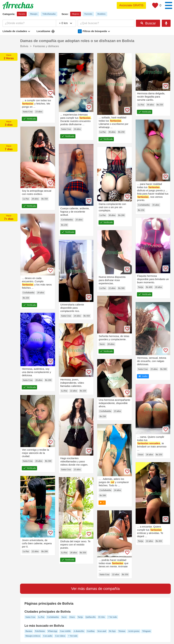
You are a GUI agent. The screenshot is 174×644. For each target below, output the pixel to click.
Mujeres (76, 14)
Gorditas (91, 631)
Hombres (101, 14)
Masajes (34, 14)
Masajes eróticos (33, 636)
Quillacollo (91, 617)
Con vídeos (60, 636)
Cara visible (65, 631)
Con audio (48, 636)
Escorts (22, 14)
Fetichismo (40, 631)
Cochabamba (53, 617)
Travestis (88, 14)
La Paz (41, 617)
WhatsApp (53, 631)
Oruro (72, 617)
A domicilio (79, 631)
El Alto (102, 617)
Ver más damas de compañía (95, 589)
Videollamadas (49, 14)
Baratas (29, 631)
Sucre (64, 617)
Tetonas (122, 631)
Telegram (146, 631)
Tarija (80, 617)
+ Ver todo (112, 617)
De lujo (112, 631)
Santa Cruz (30, 617)
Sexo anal (102, 631)
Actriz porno (134, 631)
